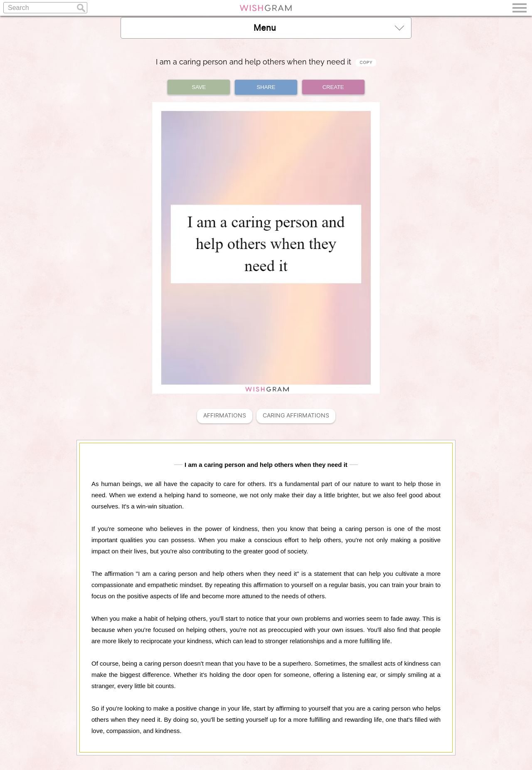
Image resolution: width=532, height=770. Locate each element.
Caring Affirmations (296, 416)
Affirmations (225, 416)
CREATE (333, 87)
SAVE (199, 87)
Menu (329, 28)
